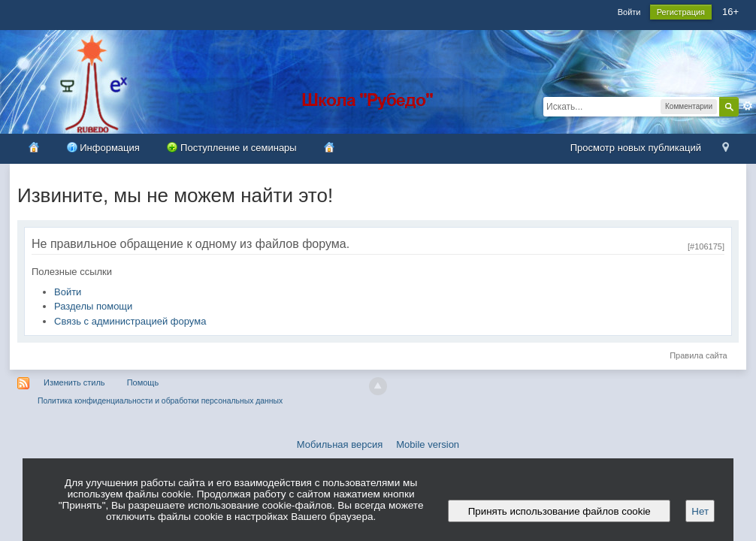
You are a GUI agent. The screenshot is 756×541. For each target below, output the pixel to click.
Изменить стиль (74, 382)
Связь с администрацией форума (130, 321)
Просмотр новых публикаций (636, 148)
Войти (629, 12)
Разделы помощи (93, 306)
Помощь (143, 382)
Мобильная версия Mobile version (378, 444)
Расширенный (748, 106)
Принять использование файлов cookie (559, 511)
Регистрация (681, 12)
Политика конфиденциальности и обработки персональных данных (160, 401)
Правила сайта (699, 355)
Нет (700, 511)
